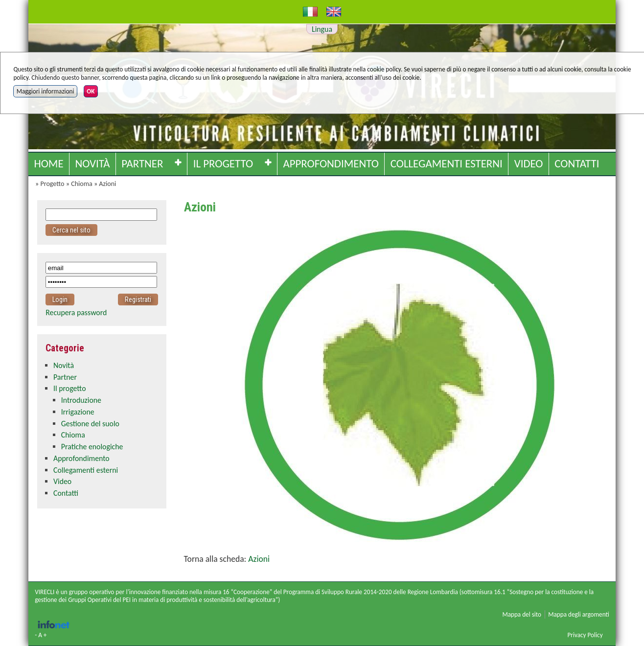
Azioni (107, 184)
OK (91, 91)
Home (48, 163)
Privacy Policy (585, 635)
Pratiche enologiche (92, 447)
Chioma (82, 184)
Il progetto (223, 163)
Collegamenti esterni (447, 163)
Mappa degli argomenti (579, 614)
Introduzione (81, 400)
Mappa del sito (522, 614)
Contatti (577, 163)
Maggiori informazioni (46, 91)
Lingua (322, 29)
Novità (92, 163)
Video (529, 163)
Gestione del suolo (90, 424)
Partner (142, 163)
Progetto (52, 184)
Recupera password (76, 312)
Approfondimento (331, 163)
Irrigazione (78, 412)
